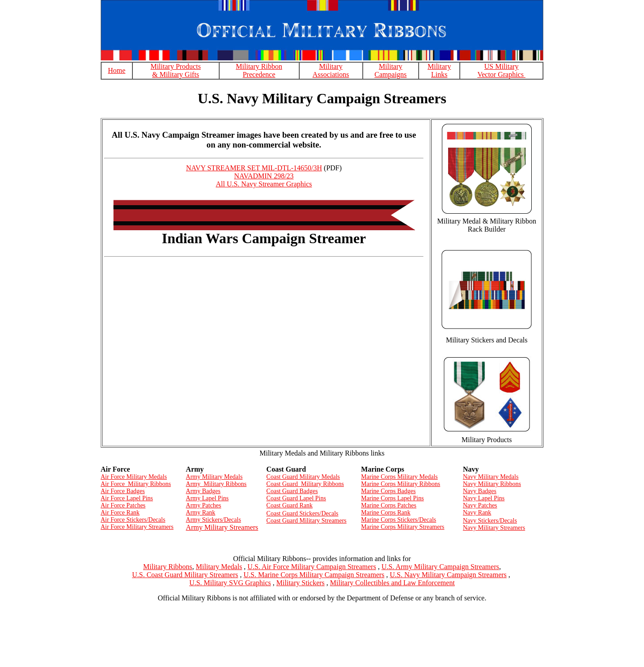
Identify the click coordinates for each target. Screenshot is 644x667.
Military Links (439, 70)
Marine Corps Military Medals (399, 477)
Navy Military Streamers (494, 528)
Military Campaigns (390, 70)
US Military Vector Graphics (501, 70)
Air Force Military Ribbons (136, 484)
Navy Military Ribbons (492, 484)
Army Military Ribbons (216, 484)
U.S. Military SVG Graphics (230, 583)
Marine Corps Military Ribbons (400, 484)
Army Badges (203, 491)
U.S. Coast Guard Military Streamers (185, 575)
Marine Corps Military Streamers (402, 527)
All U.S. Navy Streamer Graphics (264, 184)
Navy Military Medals (491, 477)
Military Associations (331, 70)
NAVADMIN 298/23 (264, 176)
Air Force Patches (123, 505)
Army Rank (201, 513)
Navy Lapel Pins (484, 498)
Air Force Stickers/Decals (133, 520)
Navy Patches (480, 505)
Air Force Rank (120, 513)
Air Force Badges (123, 491)
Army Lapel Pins (208, 498)
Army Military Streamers (222, 527)
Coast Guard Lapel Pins (296, 498)
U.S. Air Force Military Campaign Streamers (312, 567)
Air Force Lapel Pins (127, 498)
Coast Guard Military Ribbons (305, 484)
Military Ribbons (168, 567)
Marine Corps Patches (389, 505)
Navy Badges (480, 491)
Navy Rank (477, 513)
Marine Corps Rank (386, 513)
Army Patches (204, 505)
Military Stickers (301, 583)
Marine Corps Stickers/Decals (398, 520)
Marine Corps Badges (388, 491)
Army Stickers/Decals (214, 520)
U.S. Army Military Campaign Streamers (440, 567)
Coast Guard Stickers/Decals (303, 513)
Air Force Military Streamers (137, 527)
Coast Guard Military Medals (303, 477)
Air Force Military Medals (134, 477)
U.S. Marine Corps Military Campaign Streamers (314, 575)
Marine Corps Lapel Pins (392, 498)
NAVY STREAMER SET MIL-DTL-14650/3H (254, 168)
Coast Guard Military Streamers (307, 521)
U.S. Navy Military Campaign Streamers (448, 575)
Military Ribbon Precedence (259, 70)
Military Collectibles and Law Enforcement (392, 583)
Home (117, 70)
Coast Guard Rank (290, 505)
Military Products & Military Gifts (175, 70)
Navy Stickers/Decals (490, 521)
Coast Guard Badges (292, 491)
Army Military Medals (214, 477)
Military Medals (219, 567)
